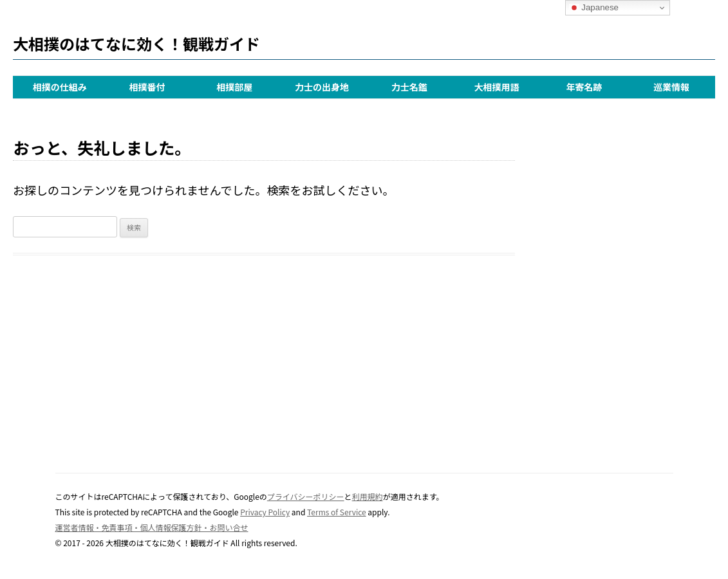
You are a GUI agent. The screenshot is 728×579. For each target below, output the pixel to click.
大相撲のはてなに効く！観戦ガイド (136, 43)
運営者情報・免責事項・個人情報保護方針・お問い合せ (152, 527)
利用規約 (368, 496)
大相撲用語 (497, 87)
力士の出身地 (322, 87)
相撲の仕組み (60, 87)
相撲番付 (147, 87)
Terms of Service (337, 512)
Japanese (594, 8)
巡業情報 (671, 87)
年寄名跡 (584, 87)
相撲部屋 (234, 87)
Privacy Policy (265, 512)
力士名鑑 (409, 87)
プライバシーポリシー (306, 496)
